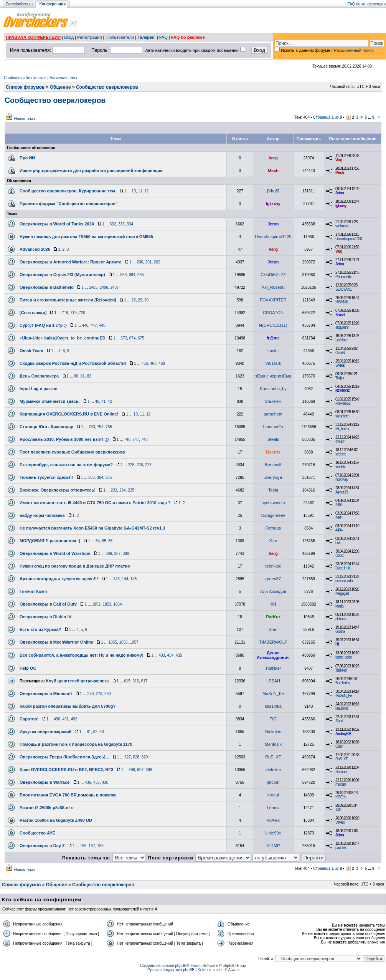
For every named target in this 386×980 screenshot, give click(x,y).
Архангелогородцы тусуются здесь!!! (59, 579)
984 (132, 275)
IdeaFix (340, 467)
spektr (273, 351)
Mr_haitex (342, 429)
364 (100, 478)
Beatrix (273, 452)
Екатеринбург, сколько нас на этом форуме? (66, 465)
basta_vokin (343, 657)
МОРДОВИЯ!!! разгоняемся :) (50, 541)
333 (121, 224)
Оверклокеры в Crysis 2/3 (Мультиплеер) (62, 275)
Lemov (273, 808)
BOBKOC (343, 391)
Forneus (273, 528)
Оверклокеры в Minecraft (46, 694)
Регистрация (89, 37)
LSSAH (273, 681)
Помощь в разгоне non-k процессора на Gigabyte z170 (76, 744)
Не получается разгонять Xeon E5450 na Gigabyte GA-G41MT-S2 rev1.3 (92, 528)
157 (92, 846)
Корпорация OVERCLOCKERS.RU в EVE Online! (69, 414)
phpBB (181, 966)
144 (125, 579)
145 (134, 579)
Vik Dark (273, 363)
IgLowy (273, 204)
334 (130, 224)
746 (127, 440)
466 (145, 363)
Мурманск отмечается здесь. (50, 401)
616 (136, 681)
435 (179, 655)
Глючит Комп (33, 591)
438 (105, 782)
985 (141, 275)
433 (162, 655)
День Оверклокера (39, 376)
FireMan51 (343, 403)
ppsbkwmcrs (273, 503)
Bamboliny (343, 683)
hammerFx (273, 427)
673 (124, 338)
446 (85, 325)
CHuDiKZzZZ (273, 275)
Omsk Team (31, 351)
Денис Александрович (273, 655)
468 (162, 363)
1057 (134, 642)
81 (83, 376)
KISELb (341, 797)
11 (140, 191)
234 (123, 490)
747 (136, 440)
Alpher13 (341, 492)
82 (89, 376)
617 (144, 681)
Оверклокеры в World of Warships (55, 553)
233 (114, 490)
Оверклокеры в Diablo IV (45, 617)
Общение (60, 87)
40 (97, 401)
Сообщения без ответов (25, 78)
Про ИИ (27, 158)
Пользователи (120, 37)
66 (110, 541)
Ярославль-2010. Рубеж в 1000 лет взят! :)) (64, 439)
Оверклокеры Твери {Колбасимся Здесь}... (64, 757)
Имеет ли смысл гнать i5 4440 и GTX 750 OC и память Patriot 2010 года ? (95, 503)
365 (109, 478)
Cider (339, 746)
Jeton (340, 193)
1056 (124, 642)
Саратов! (29, 719)
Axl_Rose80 (273, 287)
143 (116, 579)
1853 (107, 604)
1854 (117, 604)
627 (128, 757)
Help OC (28, 668)
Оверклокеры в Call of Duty (48, 604)
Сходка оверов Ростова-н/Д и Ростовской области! (73, 363)
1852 (96, 604)
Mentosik (273, 744)
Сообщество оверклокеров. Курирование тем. (68, 191)
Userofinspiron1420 (273, 237)
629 (145, 757)
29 (140, 300)
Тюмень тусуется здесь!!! (46, 477)
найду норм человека (42, 515)
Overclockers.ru (19, 4)
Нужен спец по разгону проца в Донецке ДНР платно (75, 566)
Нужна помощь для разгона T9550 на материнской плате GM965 (86, 237)
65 (104, 541)
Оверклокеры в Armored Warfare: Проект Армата (71, 262)
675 (141, 338)
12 (146, 191)
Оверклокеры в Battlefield (47, 287)
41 (103, 401)
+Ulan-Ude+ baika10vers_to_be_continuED (63, 338)
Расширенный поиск (354, 50)
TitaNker (273, 668)
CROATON (273, 313)
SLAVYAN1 (343, 289)
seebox (340, 454)
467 (153, 363)
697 (140, 770)
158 (100, 846)
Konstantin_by (273, 389)
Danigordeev (273, 515)
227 (148, 465)
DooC (340, 555)
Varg (273, 158)
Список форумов (25, 87)
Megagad (342, 593)
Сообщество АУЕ (37, 833)
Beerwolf (273, 465)
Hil (273, 604)
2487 (114, 287)
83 (101, 732)
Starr (273, 629)
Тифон (340, 378)
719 (73, 313)
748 (144, 440)
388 (126, 554)
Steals (273, 439)
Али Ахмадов (273, 591)
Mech (273, 171)
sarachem (273, 414)
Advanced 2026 (35, 249)
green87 (273, 579)
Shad (339, 721)
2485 (93, 287)
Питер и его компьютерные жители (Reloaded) (68, 300)
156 (83, 846)
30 (146, 300)
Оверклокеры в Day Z (42, 846)
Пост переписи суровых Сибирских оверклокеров (72, 452)
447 (94, 325)
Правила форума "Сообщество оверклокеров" (68, 204)
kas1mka (273, 706)
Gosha (340, 632)
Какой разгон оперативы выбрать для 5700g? (68, 706)
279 (99, 694)
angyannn (342, 327)
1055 (113, 642)
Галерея (146, 37)
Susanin (341, 772)
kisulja (339, 606)
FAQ (163, 37)
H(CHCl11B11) (273, 325)
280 (108, 694)
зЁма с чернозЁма (273, 376)
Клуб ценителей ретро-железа (77, 681)
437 (96, 782)
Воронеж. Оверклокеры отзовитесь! (58, 490)
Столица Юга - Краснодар (46, 427)
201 (149, 262)
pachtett (341, 848)
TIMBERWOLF (273, 642)
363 (92, 478)
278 (91, 694)
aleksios (341, 619)
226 (140, 465)
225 (131, 465)
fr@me (273, 338)
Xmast (340, 315)
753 (92, 427)
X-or (273, 541)
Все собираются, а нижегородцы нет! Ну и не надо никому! (82, 655)
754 (100, 427)
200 (140, 262)
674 (133, 338)
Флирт (340, 441)
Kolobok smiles (210, 970)
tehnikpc (273, 566)
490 (57, 719)
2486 (104, 287)
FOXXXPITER (273, 300)
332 (113, 224)
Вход (69, 37)
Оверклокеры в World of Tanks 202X (57, 224)
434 (171, 655)
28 (134, 300)
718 (65, 313)
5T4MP (273, 846)
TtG (273, 719)
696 (132, 770)
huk (338, 543)
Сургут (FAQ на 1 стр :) (43, 325)
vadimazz (342, 226)
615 (127, 681)
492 (74, 719)
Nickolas (273, 732)
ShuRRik (273, 401)
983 (124, 275)
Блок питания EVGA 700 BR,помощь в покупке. (68, 795)
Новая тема (25, 119)
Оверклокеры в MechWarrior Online (56, 642)
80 (76, 376)
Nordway (341, 479)
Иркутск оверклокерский (45, 732)
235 (131, 490)
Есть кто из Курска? (40, 629)
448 (102, 325)
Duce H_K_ (344, 568)
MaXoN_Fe (273, 694)
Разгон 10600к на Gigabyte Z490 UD (56, 820)
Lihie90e (273, 833)
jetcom (273, 782)
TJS (338, 810)
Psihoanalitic (344, 277)
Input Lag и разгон (39, 389)
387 (117, 554)
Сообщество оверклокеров (107, 87)
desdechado (344, 581)
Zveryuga (273, 477)
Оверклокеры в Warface (45, 782)
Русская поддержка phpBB (171, 970)
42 (110, 401)
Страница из (327, 117)
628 (136, 757)
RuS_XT (273, 757)
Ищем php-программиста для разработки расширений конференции (91, 171)
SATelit (340, 365)
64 (98, 541)
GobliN (340, 353)
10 (134, 191)
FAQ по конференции (367, 4)
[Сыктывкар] (33, 313)
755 (109, 427)
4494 (339, 505)
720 (82, 313)
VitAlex (273, 820)
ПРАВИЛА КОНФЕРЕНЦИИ (33, 37)
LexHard (341, 340)
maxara (341, 784)
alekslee (273, 770)
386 (109, 554)
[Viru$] (273, 191)
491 (65, 719)
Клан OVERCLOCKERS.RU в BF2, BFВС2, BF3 (66, 770)
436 (88, 782)
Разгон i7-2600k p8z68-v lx (46, 808)
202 (157, 262)
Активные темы (63, 78)
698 (149, 770)
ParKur (273, 617)
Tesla (273, 490)
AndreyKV (343, 734)
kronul (273, 795)
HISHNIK (342, 302)
